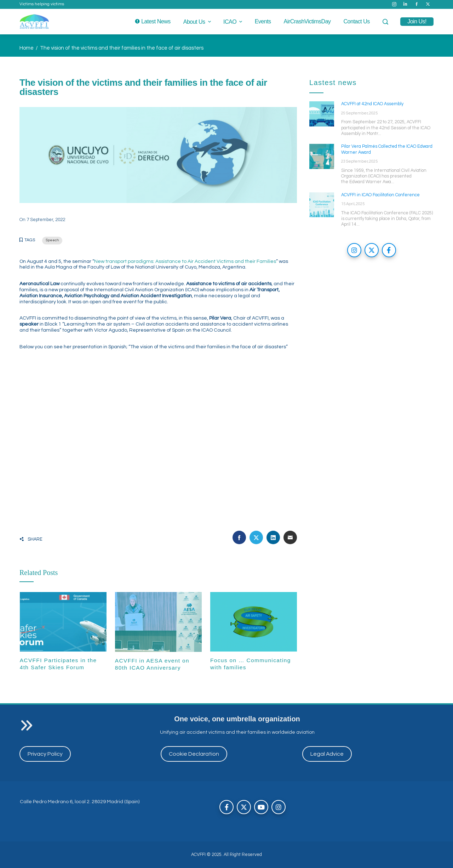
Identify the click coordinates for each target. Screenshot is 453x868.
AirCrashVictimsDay (307, 21)
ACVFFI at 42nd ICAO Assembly (372, 104)
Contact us (357, 21)
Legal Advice (327, 754)
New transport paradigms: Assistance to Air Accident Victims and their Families (185, 261)
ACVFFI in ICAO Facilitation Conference (380, 195)
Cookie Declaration (194, 754)
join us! (417, 21)
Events (263, 21)
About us (198, 22)
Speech (52, 240)
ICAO (233, 22)
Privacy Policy (45, 754)
